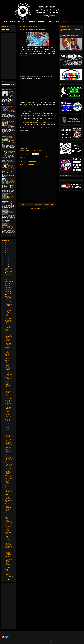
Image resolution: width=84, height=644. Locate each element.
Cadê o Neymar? (8, 518)
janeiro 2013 (8, 577)
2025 (5, 242)
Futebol (31, 156)
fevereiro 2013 (8, 293)
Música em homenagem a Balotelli (8, 391)
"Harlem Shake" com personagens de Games (8, 356)
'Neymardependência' (8, 501)
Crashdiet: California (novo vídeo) (8, 522)
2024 (5, 244)
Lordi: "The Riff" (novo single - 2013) (8, 482)
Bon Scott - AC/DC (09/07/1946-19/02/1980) (8, 396)
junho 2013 (8, 285)
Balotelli (53, 48)
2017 (5, 259)
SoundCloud (30, 104)
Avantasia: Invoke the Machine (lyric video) (8, 298)
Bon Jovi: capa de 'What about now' (8, 548)
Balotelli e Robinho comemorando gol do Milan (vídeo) (8, 386)
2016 (5, 260)
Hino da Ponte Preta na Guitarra (12, 153)
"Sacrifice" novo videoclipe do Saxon (8, 331)
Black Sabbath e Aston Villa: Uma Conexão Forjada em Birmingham (12, 181)
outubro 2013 (8, 275)
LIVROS (50, 22)
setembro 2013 (9, 278)
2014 (5, 265)
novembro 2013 (9, 272)
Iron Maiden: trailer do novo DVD (8, 431)
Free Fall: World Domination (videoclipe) (8, 316)
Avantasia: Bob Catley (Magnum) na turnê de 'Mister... (8, 471)
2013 (5, 267)
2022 (5, 248)
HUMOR (65, 22)
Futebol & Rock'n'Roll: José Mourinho (8, 311)
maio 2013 (8, 287)
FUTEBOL (13, 22)
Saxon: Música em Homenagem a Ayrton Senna (8, 304)
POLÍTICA (58, 22)
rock (24, 158)
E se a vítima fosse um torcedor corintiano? (8, 369)
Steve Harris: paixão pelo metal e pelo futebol (11, 123)
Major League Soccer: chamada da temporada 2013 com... (8, 445)
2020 (5, 252)
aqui (48, 48)
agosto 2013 (8, 281)
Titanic (6, 486)
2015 (5, 263)
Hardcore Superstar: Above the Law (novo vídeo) (8, 350)
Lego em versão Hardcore (8, 511)
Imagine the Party (8, 515)
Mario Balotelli (52, 156)
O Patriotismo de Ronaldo (8, 526)
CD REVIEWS (32, 22)
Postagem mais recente (26, 204)
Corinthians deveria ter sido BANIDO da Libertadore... (8, 343)
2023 (5, 246)
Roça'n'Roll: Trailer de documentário (8, 451)
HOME (5, 22)
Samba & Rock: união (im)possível (8, 477)
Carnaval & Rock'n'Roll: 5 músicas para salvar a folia (8, 490)
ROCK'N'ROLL (22, 22)
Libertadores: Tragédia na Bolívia (8, 374)
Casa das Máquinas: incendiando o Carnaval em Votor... (8, 464)
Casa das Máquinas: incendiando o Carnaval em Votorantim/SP (12, 109)
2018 (5, 257)
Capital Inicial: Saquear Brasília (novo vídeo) (8, 506)
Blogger (51, 641)
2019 (5, 254)
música (22, 158)
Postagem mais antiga (49, 204)
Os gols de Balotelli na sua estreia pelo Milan (8, 553)
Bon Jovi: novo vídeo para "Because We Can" (8, 322)
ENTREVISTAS (42, 22)
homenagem (45, 156)
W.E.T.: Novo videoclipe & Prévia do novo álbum (8, 497)
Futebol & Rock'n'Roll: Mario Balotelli (8, 565)
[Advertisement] (9, 56)
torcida (27, 158)
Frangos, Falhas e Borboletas (8, 413)
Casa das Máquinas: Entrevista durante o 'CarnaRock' (8, 457)
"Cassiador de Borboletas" (8, 417)
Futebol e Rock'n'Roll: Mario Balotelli (31, 150)
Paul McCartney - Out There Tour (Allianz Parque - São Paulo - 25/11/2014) (8, 167)
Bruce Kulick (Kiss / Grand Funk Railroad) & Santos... (8, 535)
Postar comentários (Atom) (39, 208)
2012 (5, 579)
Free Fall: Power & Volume (7, 529)
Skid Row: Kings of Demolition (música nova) (8, 363)
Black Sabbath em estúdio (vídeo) (8, 426)
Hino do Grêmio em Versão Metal (8, 379)
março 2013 (8, 291)
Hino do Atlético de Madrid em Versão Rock (11, 138)
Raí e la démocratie (11, 211)
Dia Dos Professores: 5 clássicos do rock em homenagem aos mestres (9, 197)
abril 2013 (8, 289)
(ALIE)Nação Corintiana (8, 327)
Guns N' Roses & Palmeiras (8, 401)
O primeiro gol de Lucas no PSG (8, 336)
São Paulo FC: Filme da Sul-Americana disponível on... (8, 407)
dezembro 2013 (9, 268)
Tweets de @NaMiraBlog (66, 176)
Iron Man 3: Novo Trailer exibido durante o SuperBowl (8, 542)
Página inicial (38, 204)
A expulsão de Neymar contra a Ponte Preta (8, 421)
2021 (5, 251)
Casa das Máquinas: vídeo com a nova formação (8, 559)
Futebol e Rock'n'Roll (38, 156)
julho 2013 (8, 283)
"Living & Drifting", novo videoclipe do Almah (8, 572)
